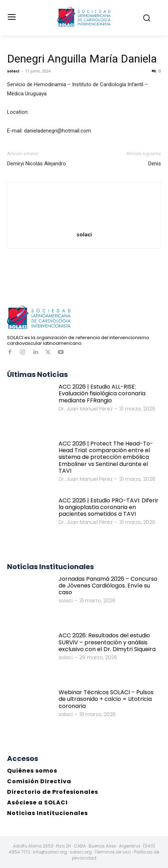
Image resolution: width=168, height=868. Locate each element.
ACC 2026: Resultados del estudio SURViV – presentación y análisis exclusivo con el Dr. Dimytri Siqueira (107, 642)
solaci (13, 71)
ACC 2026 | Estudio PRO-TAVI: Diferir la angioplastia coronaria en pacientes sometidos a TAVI (109, 507)
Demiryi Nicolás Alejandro (37, 164)
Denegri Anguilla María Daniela (82, 59)
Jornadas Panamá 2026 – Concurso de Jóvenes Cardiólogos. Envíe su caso (108, 586)
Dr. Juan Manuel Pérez (86, 409)
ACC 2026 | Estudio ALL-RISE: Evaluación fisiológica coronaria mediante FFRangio (102, 393)
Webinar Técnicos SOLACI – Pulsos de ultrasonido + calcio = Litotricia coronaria (106, 699)
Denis (155, 164)
